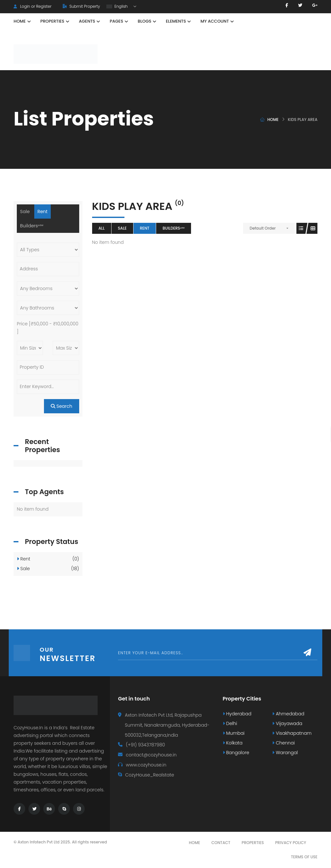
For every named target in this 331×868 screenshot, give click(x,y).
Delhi (230, 723)
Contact (221, 843)
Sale (122, 228)
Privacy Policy (291, 843)
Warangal (285, 753)
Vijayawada (287, 723)
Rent (145, 228)
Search (62, 406)
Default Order (263, 228)
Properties (253, 843)
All (102, 228)
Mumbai (234, 733)
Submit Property (81, 6)
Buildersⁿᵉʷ (174, 228)
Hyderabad (237, 714)
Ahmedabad (288, 714)
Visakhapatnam (292, 733)
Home (273, 119)
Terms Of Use (304, 857)
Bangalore (236, 753)
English (117, 6)
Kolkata (233, 743)
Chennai (283, 743)
